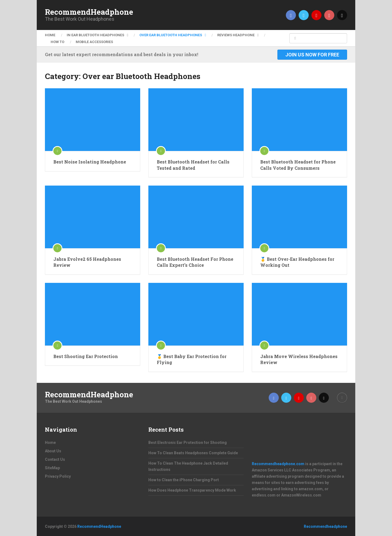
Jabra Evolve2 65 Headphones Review (87, 262)
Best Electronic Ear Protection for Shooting (188, 443)
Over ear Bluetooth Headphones (171, 35)
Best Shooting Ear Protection (86, 356)
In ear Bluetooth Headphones (95, 35)
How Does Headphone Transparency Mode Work (192, 490)
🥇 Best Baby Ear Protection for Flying (192, 359)
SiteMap (52, 468)
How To (57, 42)
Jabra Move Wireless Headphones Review (299, 359)
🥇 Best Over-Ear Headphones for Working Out (297, 262)
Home (50, 35)
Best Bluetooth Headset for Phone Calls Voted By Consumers (298, 165)
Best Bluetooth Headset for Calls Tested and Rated (193, 165)
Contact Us (55, 459)
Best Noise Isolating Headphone (90, 162)
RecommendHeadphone (89, 12)
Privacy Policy (58, 476)
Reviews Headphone (236, 35)
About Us (53, 451)
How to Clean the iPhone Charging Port (184, 480)
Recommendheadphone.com (278, 464)
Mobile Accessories (94, 42)
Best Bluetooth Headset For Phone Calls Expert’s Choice (195, 262)
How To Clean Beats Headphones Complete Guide (193, 453)
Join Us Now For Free (312, 55)
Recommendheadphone (325, 526)
